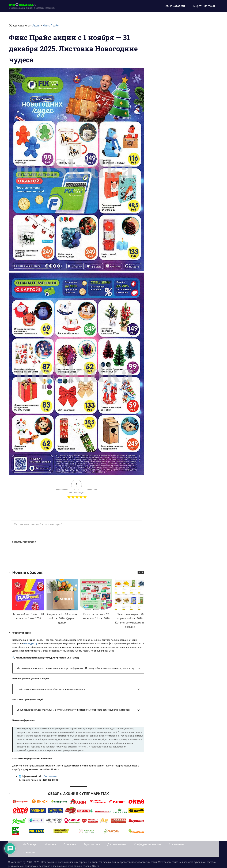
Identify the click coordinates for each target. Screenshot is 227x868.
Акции (36, 26)
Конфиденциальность (148, 844)
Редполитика (92, 844)
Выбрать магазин (203, 6)
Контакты (29, 852)
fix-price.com (50, 776)
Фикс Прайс (51, 26)
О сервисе (70, 844)
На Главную (30, 844)
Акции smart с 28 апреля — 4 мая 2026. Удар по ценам (62, 618)
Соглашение (177, 844)
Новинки (50, 844)
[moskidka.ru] (32, 6)
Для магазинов (117, 844)
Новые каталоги (174, 6)
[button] (143, 572)
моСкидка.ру (30, 643)
